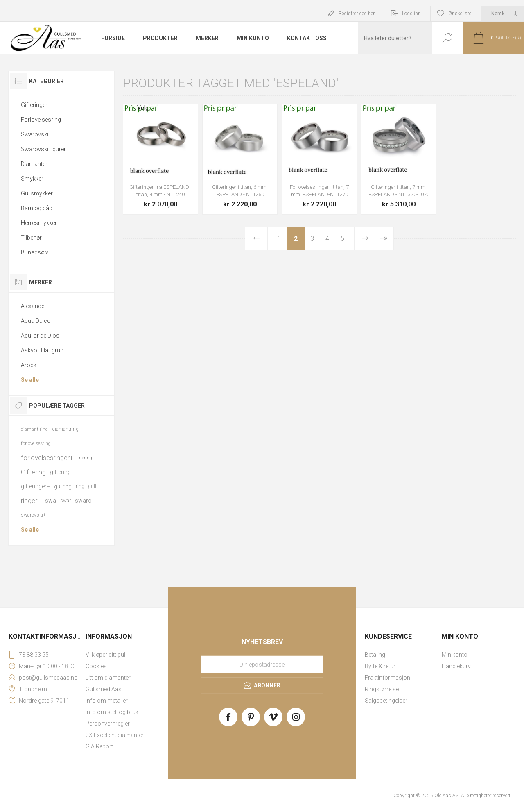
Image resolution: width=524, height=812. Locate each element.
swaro (83, 501)
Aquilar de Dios (40, 336)
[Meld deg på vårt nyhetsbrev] (262, 665)
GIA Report (99, 746)
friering (85, 458)
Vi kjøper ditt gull (106, 655)
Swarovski (35, 134)
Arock (29, 365)
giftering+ (62, 472)
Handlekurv (456, 666)
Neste (365, 239)
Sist (383, 239)
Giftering (33, 472)
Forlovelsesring (41, 120)
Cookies (96, 666)
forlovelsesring (36, 443)
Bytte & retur (380, 666)
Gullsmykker (37, 193)
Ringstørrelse (382, 689)
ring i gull (86, 486)
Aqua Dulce (35, 321)
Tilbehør (31, 238)
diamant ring (34, 429)
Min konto (455, 655)
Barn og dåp (37, 208)
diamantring (65, 429)
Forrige (256, 239)
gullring (63, 487)
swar (65, 501)
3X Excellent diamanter (115, 735)
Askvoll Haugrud (42, 350)
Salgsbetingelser (386, 701)
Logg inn (411, 14)
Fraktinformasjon (387, 678)
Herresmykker (39, 223)
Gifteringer (34, 105)
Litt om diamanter (108, 678)
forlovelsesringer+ (47, 458)
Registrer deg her (357, 14)
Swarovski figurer (43, 149)
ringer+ (31, 501)
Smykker (32, 179)
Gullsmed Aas (104, 689)
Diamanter (34, 164)
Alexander (34, 306)
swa (51, 501)
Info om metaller (107, 701)
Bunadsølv (35, 252)
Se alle (30, 380)
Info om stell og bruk (112, 712)
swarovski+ (33, 515)
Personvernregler (108, 724)
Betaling (375, 655)
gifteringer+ (35, 486)
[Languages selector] (503, 14)
